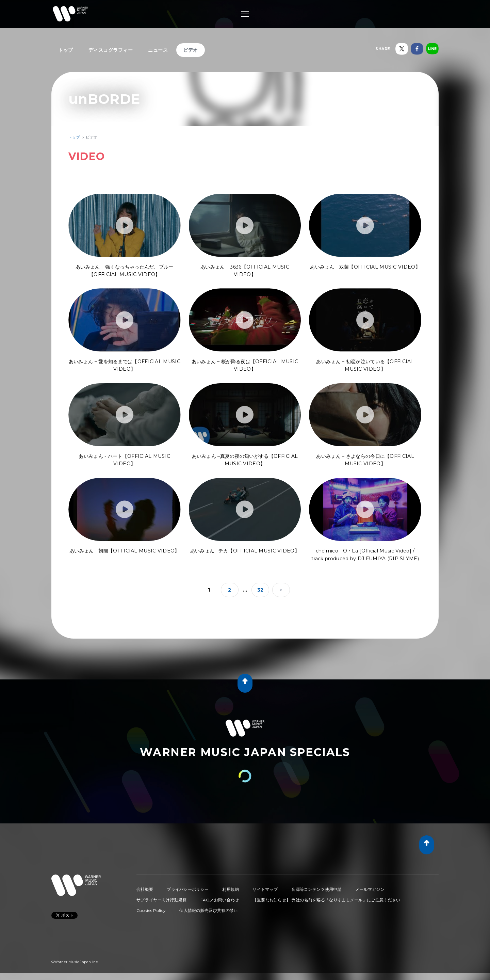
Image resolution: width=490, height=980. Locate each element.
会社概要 (145, 889)
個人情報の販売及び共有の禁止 (209, 910)
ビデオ (191, 50)
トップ (66, 50)
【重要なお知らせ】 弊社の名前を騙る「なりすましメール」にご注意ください (327, 900)
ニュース (158, 50)
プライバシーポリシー (188, 889)
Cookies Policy (151, 910)
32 (260, 590)
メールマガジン (370, 889)
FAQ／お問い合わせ (220, 900)
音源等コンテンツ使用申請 (316, 889)
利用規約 (231, 889)
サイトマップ (265, 889)
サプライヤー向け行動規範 (162, 900)
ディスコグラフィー (111, 50)
